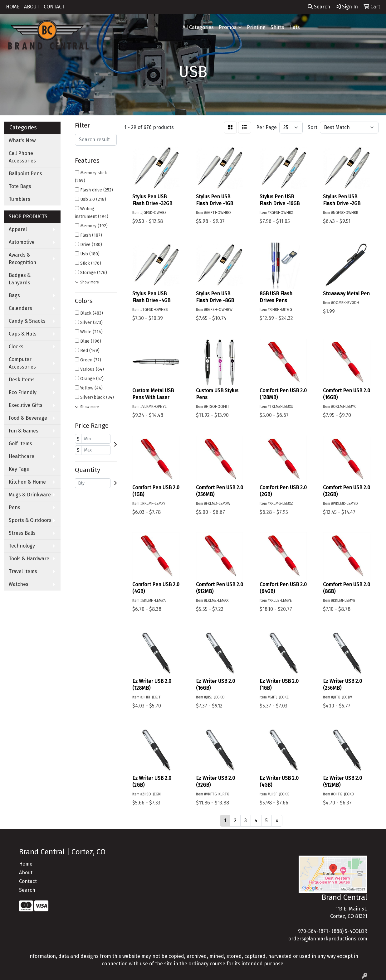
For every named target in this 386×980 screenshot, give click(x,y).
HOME (13, 7)
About (26, 873)
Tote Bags (20, 186)
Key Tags (19, 469)
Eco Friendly (23, 392)
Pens (15, 507)
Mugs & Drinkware (30, 495)
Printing (256, 27)
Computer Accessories (22, 363)
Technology (22, 546)
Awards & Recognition (22, 259)
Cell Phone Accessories (22, 157)
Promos (228, 27)
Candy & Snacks (27, 321)
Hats (295, 27)
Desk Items (22, 380)
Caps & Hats (23, 334)
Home (26, 864)
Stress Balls (22, 533)
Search (319, 7)
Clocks (16, 347)
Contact (28, 881)
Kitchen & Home (27, 482)
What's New (22, 140)
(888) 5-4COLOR (349, 931)
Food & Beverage (28, 418)
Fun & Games (24, 431)
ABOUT (32, 7)
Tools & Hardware (29, 559)
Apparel (18, 229)
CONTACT (54, 7)
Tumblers (20, 199)
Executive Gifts (26, 405)
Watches (19, 584)
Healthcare (22, 456)
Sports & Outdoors (30, 520)
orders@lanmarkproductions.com (328, 939)
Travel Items (23, 571)
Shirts (277, 27)
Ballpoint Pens (25, 174)
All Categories (198, 27)
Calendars (20, 308)
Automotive (22, 242)
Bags (14, 295)
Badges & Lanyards (20, 279)
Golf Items (20, 444)
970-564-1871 (313, 931)
